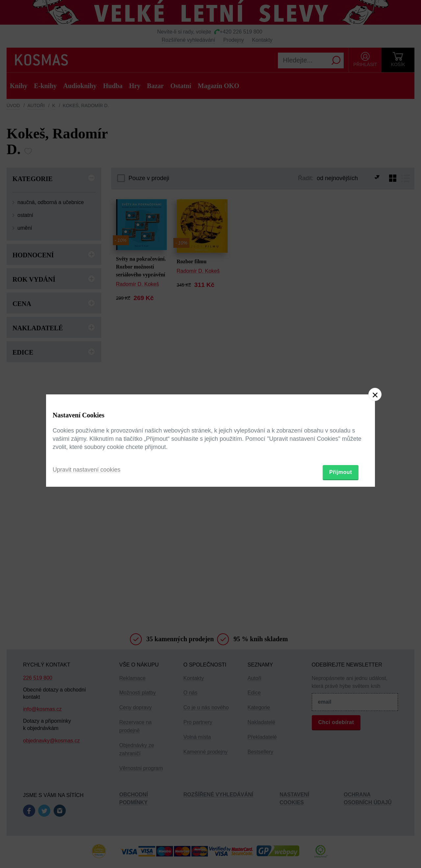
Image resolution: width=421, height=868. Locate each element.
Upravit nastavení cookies (87, 470)
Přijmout (341, 472)
